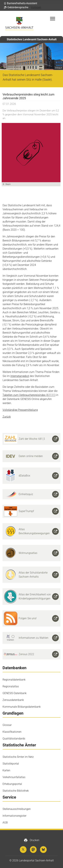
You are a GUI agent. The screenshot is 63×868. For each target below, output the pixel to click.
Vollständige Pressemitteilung (20, 410)
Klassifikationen (12, 732)
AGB (5, 823)
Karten (6, 770)
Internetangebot (20, 376)
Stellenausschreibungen (17, 809)
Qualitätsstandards (14, 739)
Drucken (32, 840)
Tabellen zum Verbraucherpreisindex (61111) (29, 395)
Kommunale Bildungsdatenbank (22, 707)
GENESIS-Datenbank (15, 693)
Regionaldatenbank (14, 680)
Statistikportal (11, 764)
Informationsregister (14, 816)
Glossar (7, 725)
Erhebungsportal (12, 784)
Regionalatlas (11, 686)
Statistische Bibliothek (16, 791)
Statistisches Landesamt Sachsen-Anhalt (32, 39)
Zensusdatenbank (13, 700)
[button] (20, 3)
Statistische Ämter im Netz (18, 757)
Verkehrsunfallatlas (14, 777)
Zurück (7, 417)
